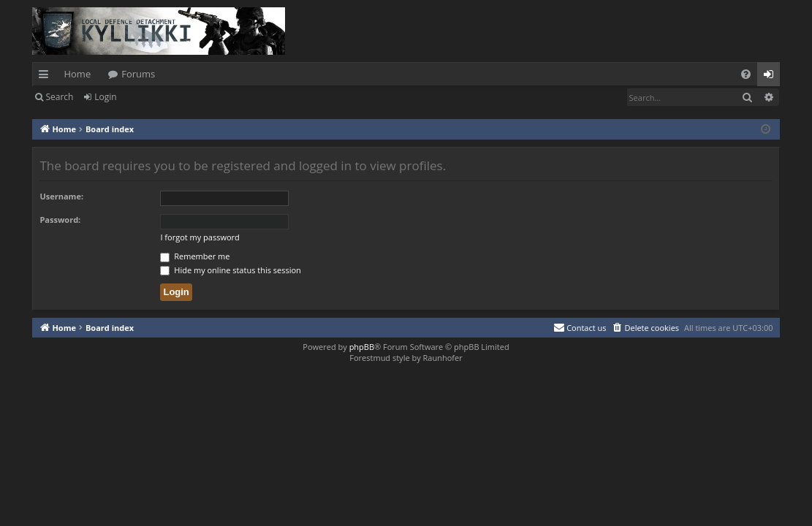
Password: (60, 220)
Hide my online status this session (230, 270)
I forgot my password (200, 237)
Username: (61, 196)
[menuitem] (746, 74)
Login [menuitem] (771, 77)
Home (77, 74)
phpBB (362, 347)
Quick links (46, 77)
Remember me (195, 256)
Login (105, 97)
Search (59, 97)
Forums (138, 74)
